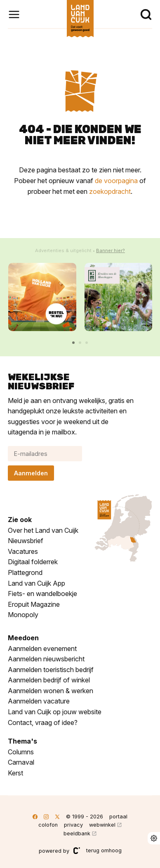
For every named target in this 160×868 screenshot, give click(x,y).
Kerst (15, 773)
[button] (73, 343)
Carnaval (21, 762)
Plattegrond (25, 572)
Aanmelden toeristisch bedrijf (51, 670)
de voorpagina (116, 181)
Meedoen (23, 638)
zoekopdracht (110, 191)
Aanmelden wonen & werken (51, 691)
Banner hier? (111, 250)
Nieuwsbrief (26, 541)
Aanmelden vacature (39, 701)
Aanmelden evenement (42, 649)
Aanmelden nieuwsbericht (46, 659)
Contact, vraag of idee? (43, 723)
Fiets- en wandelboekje (42, 594)
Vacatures (23, 551)
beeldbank (77, 833)
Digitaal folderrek (33, 562)
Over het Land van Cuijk (43, 530)
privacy (73, 825)
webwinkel (102, 825)
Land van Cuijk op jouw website (55, 712)
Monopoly (23, 615)
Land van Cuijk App (36, 583)
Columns (21, 752)
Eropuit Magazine (34, 604)
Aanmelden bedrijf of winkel (49, 680)
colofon (48, 825)
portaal (118, 817)
